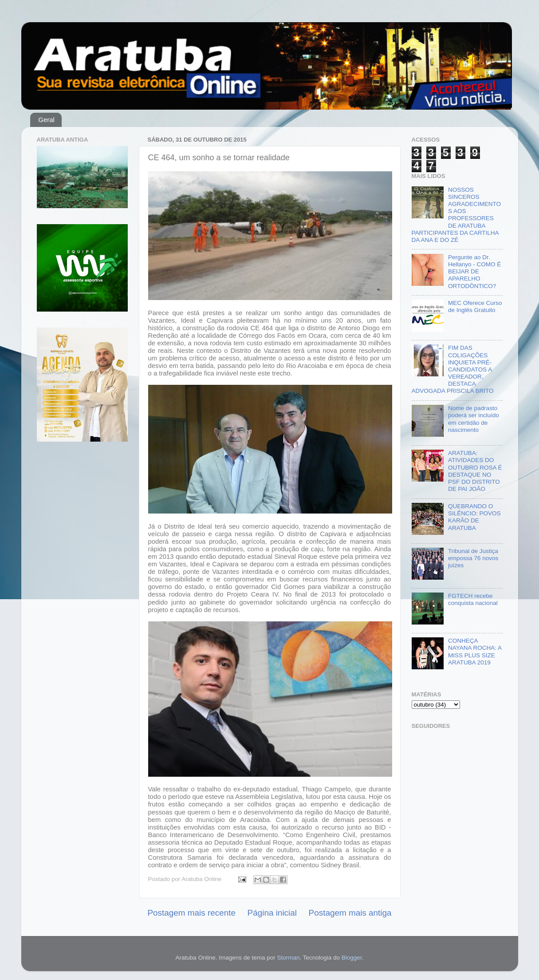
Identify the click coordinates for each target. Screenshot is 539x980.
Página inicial (272, 913)
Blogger (352, 958)
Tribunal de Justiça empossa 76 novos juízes (473, 558)
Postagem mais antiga (350, 913)
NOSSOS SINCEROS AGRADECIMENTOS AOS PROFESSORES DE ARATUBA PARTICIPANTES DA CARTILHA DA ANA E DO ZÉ (456, 215)
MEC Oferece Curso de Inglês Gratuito (475, 306)
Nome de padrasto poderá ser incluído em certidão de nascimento (474, 419)
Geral (46, 120)
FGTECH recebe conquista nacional (473, 599)
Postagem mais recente (192, 913)
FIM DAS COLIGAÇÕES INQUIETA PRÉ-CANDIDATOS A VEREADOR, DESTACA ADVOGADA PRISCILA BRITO (453, 369)
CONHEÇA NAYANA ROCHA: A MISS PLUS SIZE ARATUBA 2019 (475, 652)
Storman (288, 958)
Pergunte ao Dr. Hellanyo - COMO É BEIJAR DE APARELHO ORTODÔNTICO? (474, 272)
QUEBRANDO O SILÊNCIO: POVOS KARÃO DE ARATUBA (474, 517)
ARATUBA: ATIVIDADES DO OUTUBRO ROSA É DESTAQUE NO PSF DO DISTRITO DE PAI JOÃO (475, 471)
